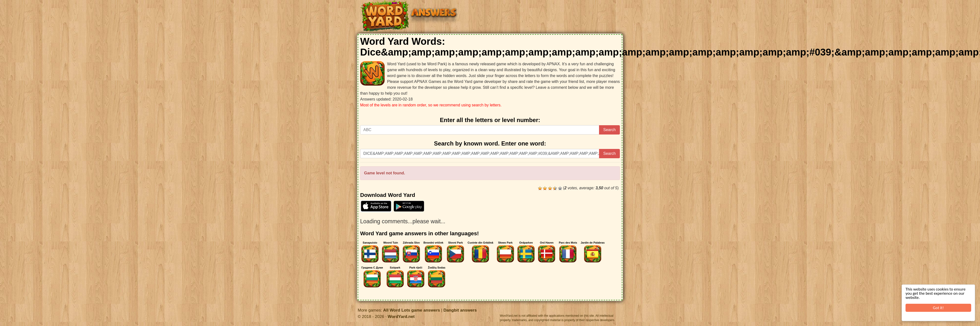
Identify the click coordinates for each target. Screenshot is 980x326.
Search (609, 130)
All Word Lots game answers (412, 310)
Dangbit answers (460, 310)
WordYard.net (401, 317)
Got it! (938, 308)
